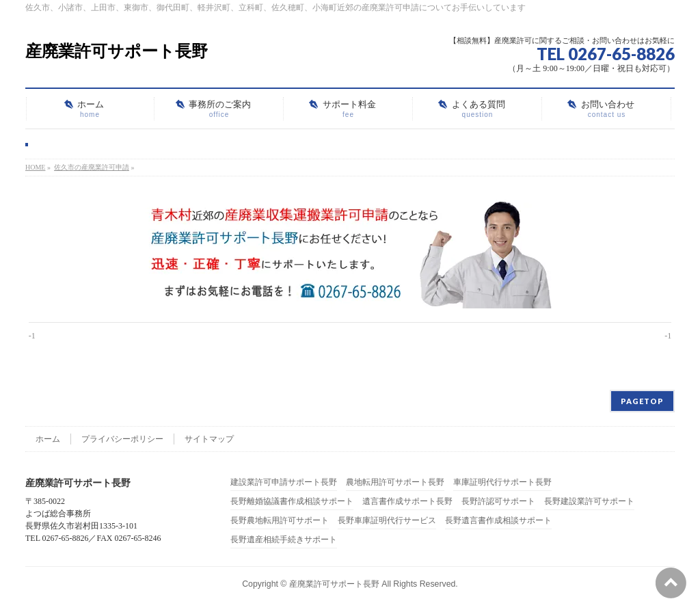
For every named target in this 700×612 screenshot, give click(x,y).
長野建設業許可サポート (589, 502)
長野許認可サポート (498, 502)
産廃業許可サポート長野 (117, 51)
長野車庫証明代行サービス (387, 521)
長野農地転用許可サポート (280, 521)
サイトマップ (209, 439)
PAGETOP (642, 401)
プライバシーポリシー (122, 439)
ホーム (48, 439)
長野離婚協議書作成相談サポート (292, 502)
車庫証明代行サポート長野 (502, 482)
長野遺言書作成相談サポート (498, 521)
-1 (32, 336)
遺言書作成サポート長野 (407, 502)
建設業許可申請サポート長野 (284, 482)
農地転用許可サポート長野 (395, 482)
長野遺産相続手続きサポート (284, 540)
